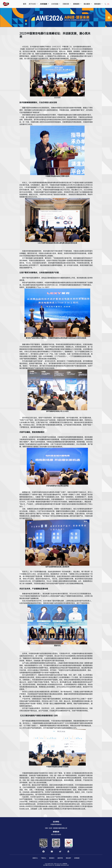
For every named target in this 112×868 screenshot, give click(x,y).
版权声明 (60, 858)
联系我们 (52, 858)
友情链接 (77, 858)
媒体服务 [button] (98, 4)
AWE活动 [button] (55, 4)
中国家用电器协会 (56, 824)
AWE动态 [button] (44, 4)
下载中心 (44, 858)
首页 (25, 4)
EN (108, 4)
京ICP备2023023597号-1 (49, 865)
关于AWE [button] (33, 4)
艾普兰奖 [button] (66, 4)
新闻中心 (35, 858)
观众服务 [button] (87, 4)
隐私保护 (68, 858)
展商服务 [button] (77, 4)
